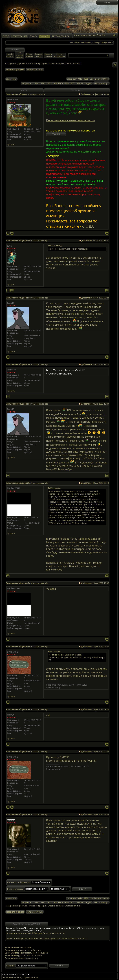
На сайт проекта (10, 55)
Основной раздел (37, 63)
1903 (49, 83)
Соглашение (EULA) (12, 977)
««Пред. (26, 83)
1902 (43, 83)
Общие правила (29, 55)
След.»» (87, 83)
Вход (107, 3)
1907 (72, 83)
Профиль (11, 145)
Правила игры (31, 977)
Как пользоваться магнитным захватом (71, 120)
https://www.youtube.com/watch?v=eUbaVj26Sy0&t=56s (65, 372)
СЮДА (88, 226)
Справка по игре (55, 63)
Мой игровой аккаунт (20, 55)
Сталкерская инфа (73, 906)
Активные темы (35, 70)
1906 (66, 83)
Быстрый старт (39, 55)
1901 (37, 83)
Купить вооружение (59, 55)
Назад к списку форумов (16, 63)
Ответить (11, 79)
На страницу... (101, 83)
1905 (60, 83)
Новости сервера (48, 55)
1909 (79, 83)
